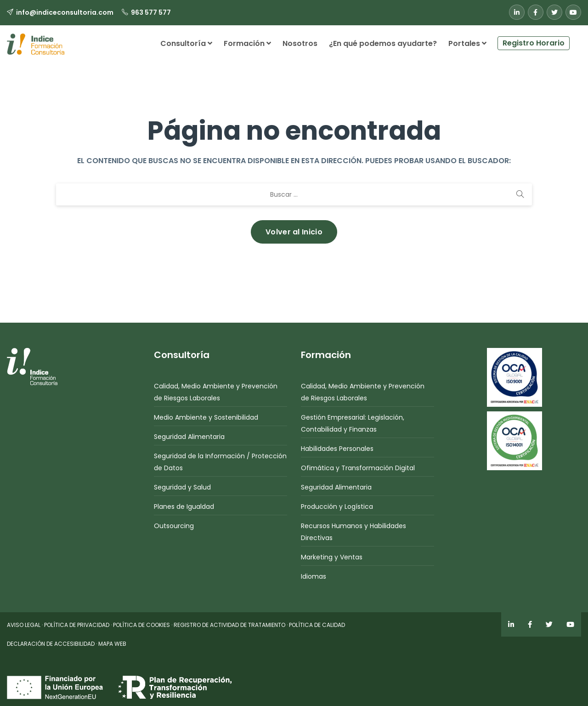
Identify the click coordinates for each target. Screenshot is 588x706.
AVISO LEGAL (24, 625)
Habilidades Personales (337, 449)
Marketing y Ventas (332, 557)
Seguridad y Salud (182, 487)
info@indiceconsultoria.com (65, 12)
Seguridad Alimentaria (189, 437)
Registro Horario (534, 43)
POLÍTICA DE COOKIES (141, 625)
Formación (247, 43)
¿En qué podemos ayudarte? (383, 43)
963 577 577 (151, 12)
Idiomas (314, 576)
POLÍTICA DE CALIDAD (317, 625)
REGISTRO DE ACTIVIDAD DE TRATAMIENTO (229, 625)
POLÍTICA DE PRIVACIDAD (77, 625)
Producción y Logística (337, 507)
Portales (467, 43)
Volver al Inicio (294, 232)
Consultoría (186, 43)
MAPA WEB (112, 644)
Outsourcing (174, 526)
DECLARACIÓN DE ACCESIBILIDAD (51, 644)
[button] (575, 40)
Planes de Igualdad (184, 507)
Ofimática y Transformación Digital (358, 468)
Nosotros (300, 43)
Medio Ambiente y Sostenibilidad (206, 417)
